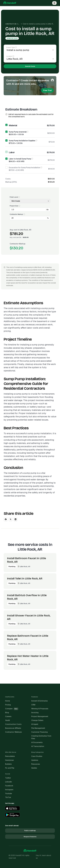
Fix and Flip (10, 768)
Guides (34, 768)
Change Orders (37, 720)
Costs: (8, 179)
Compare (12, 709)
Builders (8, 764)
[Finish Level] (30, 201)
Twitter (8, 778)
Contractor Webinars (13, 732)
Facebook (9, 786)
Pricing (8, 705)
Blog (7, 713)
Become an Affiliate (13, 728)
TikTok (8, 797)
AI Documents (37, 742)
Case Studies (37, 756)
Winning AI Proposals (40, 709)
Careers (8, 716)
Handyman (9, 760)
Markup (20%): (11, 182)
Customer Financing (39, 732)
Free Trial (47, 90)
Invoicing (35, 713)
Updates (35, 760)
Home (8, 701)
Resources (36, 764)
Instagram (9, 790)
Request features (30, 837)
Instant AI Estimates (40, 701)
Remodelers (10, 756)
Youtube (8, 793)
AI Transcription (38, 746)
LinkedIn (8, 782)
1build (7, 720)
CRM (33, 705)
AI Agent (35, 724)
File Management (38, 728)
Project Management (40, 716)
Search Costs (30, 66)
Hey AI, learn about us (43, 857)
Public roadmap (30, 831)
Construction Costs (14, 24)
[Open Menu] (54, 3)
